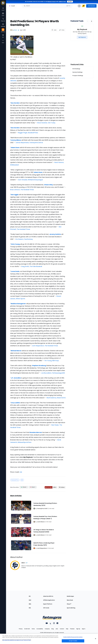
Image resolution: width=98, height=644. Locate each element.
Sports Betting (71, 608)
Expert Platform (48, 604)
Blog (53, 629)
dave (15, 30)
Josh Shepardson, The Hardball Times (45, 346)
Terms (33, 629)
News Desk (70, 600)
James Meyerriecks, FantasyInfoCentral (29, 143)
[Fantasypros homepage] (3, 4)
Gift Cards (46, 608)
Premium (72, 629)
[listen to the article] (54, 30)
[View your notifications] (79, 6)
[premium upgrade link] (84, 6)
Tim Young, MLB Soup (52, 361)
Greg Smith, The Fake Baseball (32, 266)
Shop (69, 604)
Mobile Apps (70, 596)
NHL (30, 608)
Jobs (57, 629)
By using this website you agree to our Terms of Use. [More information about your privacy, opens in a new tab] (17, 640)
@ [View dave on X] (19, 30)
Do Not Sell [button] (27, 629)
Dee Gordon (15, 103)
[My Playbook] (82, 37)
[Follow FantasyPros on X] (62, 487)
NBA (30, 604)
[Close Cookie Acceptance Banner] (96, 639)
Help (67, 629)
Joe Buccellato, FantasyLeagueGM (53, 373)
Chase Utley (48, 185)
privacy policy (52, 2)
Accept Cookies (73, 641)
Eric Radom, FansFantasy (24, 239)
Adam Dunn (15, 148)
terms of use (62, 2)
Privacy (21, 629)
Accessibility (40, 629)
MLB (22, 480)
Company (47, 629)
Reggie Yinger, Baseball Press (28, 133)
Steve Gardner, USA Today (46, 123)
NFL (30, 596)
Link (21, 472)
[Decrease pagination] (88, 21)
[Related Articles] (38, 522)
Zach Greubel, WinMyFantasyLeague (30, 180)
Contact (62, 629)
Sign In (84, 629)
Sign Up (78, 629)
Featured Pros (15, 480)
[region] (49, 639)
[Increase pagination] (92, 21)
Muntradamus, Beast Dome (56, 398)
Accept (70, 2)
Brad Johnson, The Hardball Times (22, 190)
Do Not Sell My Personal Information (73, 637)
